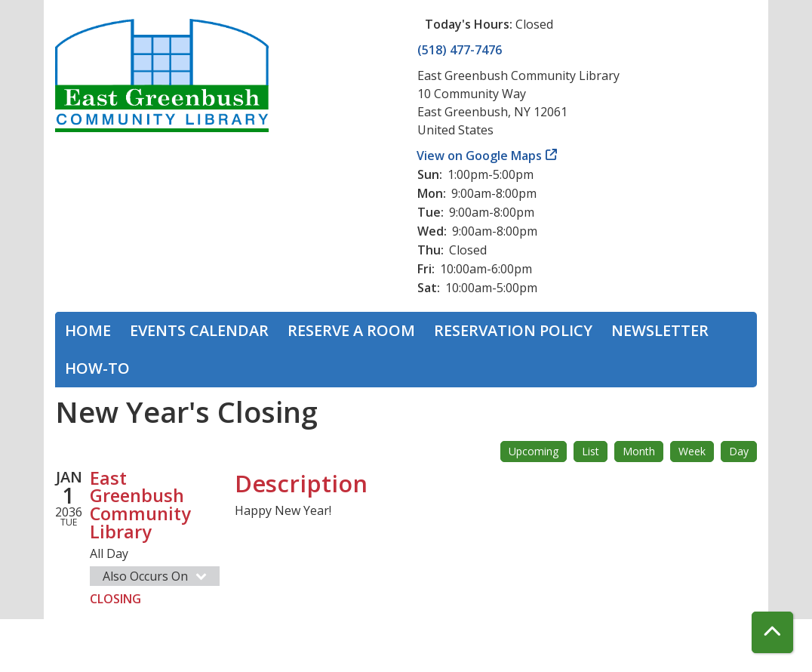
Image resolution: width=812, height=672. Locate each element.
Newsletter (660, 330)
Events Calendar (199, 330)
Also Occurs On (156, 576)
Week (692, 451)
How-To (97, 368)
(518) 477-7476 (460, 50)
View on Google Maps (480, 156)
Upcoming (534, 451)
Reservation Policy (513, 330)
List (591, 451)
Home (88, 330)
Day (739, 451)
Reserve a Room (351, 330)
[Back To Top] (772, 632)
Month (639, 451)
